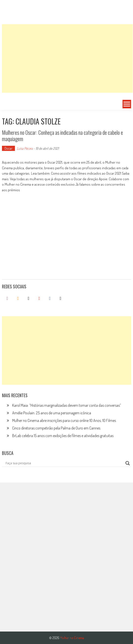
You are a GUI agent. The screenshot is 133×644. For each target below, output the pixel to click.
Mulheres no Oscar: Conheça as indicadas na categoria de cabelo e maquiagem (62, 136)
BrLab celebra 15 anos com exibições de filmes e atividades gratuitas (63, 436)
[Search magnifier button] (128, 463)
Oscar (8, 148)
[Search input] (64, 463)
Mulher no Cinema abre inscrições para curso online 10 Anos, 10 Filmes (64, 420)
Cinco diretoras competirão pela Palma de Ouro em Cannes (56, 428)
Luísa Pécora (25, 148)
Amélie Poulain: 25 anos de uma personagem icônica (52, 413)
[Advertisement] (67, 58)
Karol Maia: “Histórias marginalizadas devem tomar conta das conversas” (67, 405)
